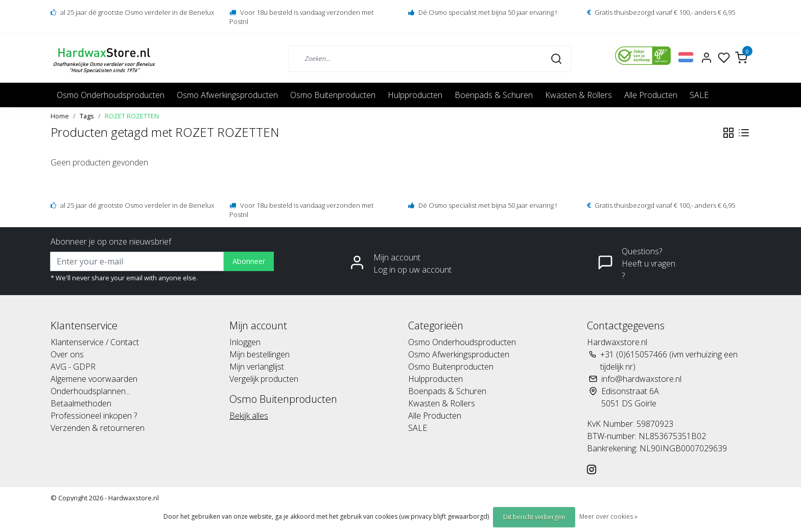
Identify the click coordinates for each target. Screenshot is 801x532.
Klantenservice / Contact (95, 342)
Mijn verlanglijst (257, 367)
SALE (699, 95)
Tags (87, 116)
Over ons (67, 354)
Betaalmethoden (81, 403)
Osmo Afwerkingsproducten (227, 95)
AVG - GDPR (73, 367)
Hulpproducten (415, 95)
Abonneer (249, 261)
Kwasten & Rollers (579, 95)
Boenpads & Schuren (494, 95)
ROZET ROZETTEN (132, 116)
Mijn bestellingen (260, 354)
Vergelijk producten (264, 379)
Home (60, 116)
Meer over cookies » (608, 516)
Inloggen (245, 342)
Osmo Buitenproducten (333, 95)
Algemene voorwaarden (94, 379)
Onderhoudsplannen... (90, 391)
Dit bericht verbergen (534, 517)
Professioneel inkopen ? (94, 416)
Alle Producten (651, 95)
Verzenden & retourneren (98, 428)
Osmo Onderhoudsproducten (111, 95)
